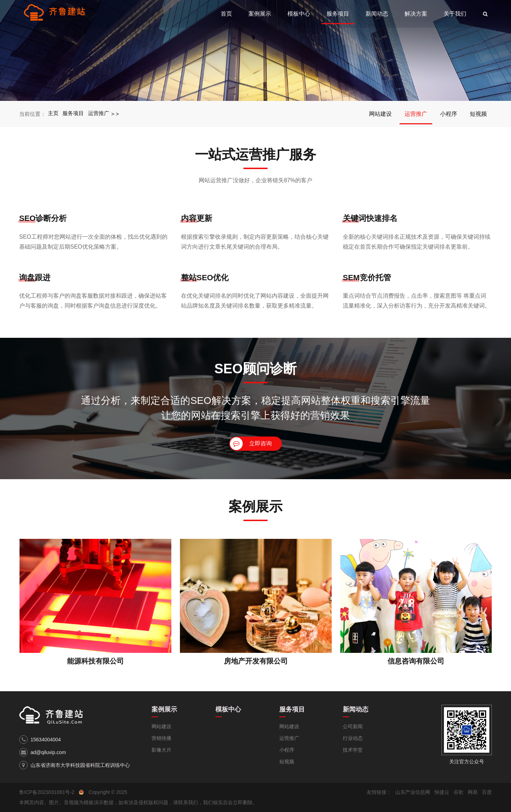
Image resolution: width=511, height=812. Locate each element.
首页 (226, 14)
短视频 (478, 114)
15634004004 (46, 740)
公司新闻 (353, 726)
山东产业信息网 (413, 792)
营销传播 (161, 738)
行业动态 (353, 738)
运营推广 (99, 114)
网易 (473, 792)
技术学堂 (353, 750)
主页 (53, 114)
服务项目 (338, 14)
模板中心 (299, 14)
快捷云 (442, 792)
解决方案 (416, 14)
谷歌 (458, 792)
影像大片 (161, 750)
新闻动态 (377, 14)
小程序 (449, 114)
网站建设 (380, 114)
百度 (487, 792)
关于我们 (455, 14)
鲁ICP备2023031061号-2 (47, 792)
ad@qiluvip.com (48, 752)
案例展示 (260, 14)
